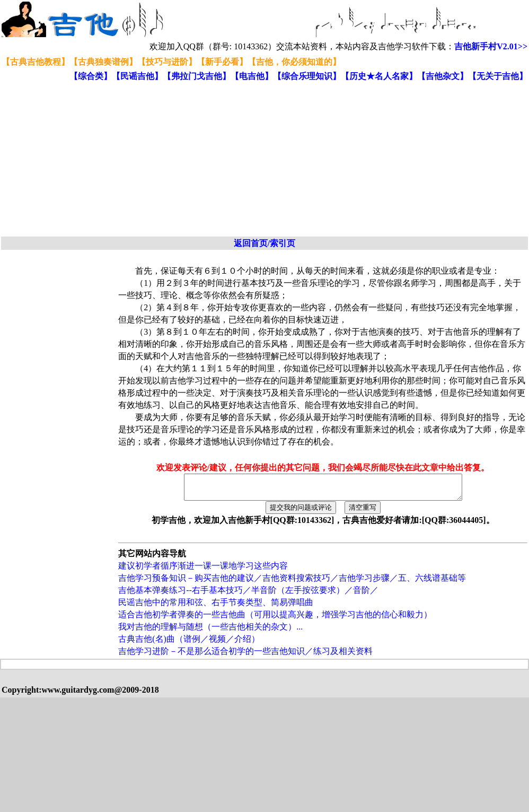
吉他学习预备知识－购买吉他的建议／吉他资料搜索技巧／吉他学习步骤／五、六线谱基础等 (292, 583)
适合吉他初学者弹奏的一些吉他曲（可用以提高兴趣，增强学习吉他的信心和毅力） (275, 619)
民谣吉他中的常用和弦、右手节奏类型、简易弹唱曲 (216, 607)
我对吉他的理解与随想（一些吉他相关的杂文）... (210, 631)
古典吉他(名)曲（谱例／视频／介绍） (189, 644)
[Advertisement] (197, 160)
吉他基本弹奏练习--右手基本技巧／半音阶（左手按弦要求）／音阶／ (248, 595)
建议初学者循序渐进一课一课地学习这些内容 (203, 570)
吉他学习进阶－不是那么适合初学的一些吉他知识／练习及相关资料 (245, 656)
